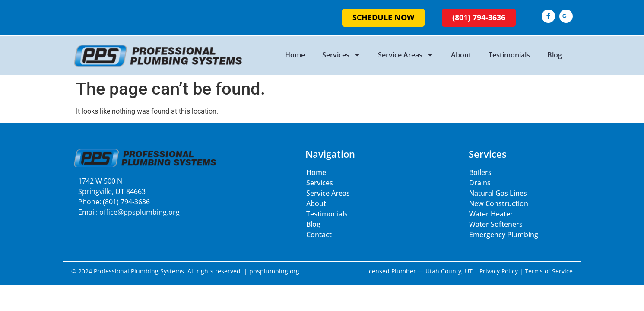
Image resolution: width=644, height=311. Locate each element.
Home (295, 55)
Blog (555, 55)
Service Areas (406, 55)
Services (341, 55)
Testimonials (509, 55)
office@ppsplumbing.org (140, 212)
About (461, 55)
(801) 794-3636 (126, 202)
